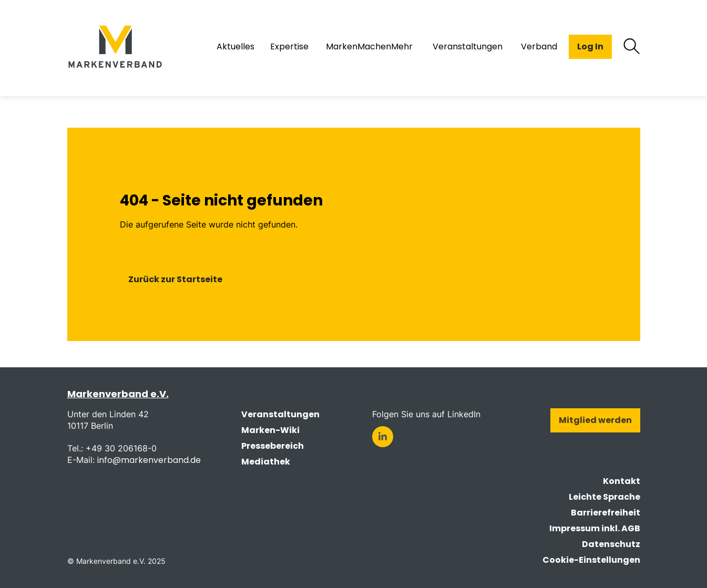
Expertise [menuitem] (289, 47)
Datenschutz (611, 544)
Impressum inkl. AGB (595, 528)
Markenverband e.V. (118, 394)
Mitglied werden (595, 420)
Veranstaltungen (280, 414)
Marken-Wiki (270, 430)
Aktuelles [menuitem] (235, 47)
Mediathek (266, 462)
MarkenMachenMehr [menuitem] (369, 47)
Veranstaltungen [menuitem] (468, 47)
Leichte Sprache (604, 497)
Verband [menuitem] (539, 47)
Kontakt (622, 481)
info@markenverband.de (149, 460)
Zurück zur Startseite (175, 279)
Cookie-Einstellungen (591, 560)
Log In (590, 47)
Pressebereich (273, 446)
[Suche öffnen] (632, 47)
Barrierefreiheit (606, 513)
